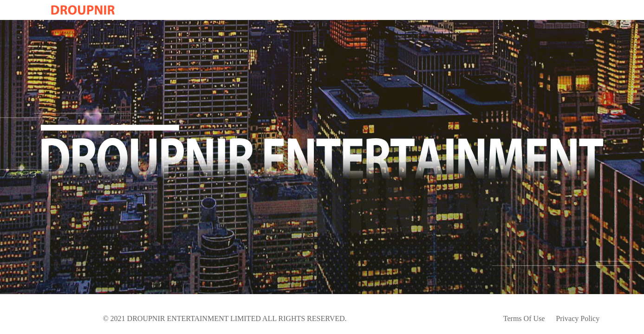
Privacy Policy (578, 318)
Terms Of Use (524, 318)
